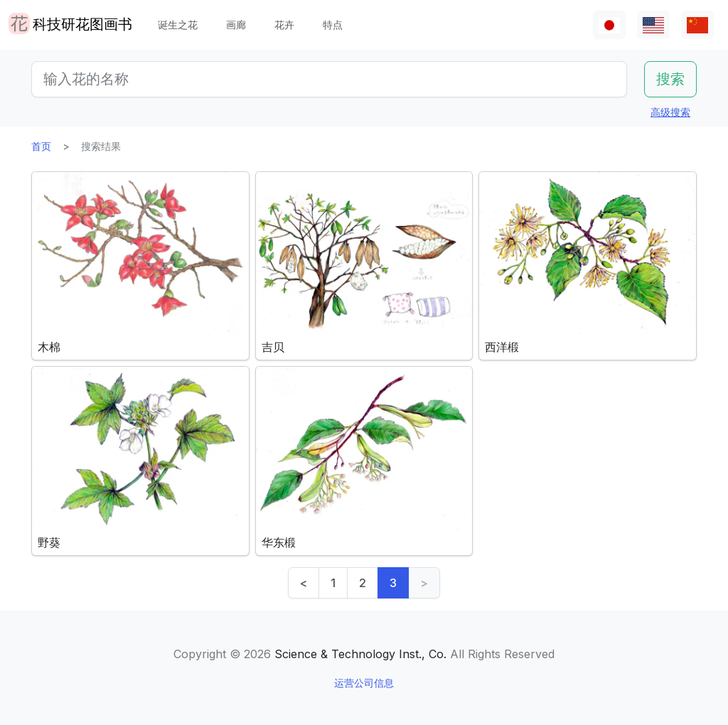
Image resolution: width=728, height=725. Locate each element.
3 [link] (393, 583)
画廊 (236, 25)
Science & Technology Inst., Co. (360, 654)
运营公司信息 (364, 683)
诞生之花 (178, 25)
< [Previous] (304, 583)
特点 (333, 25)
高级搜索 (670, 112)
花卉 (284, 25)
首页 (41, 146)
